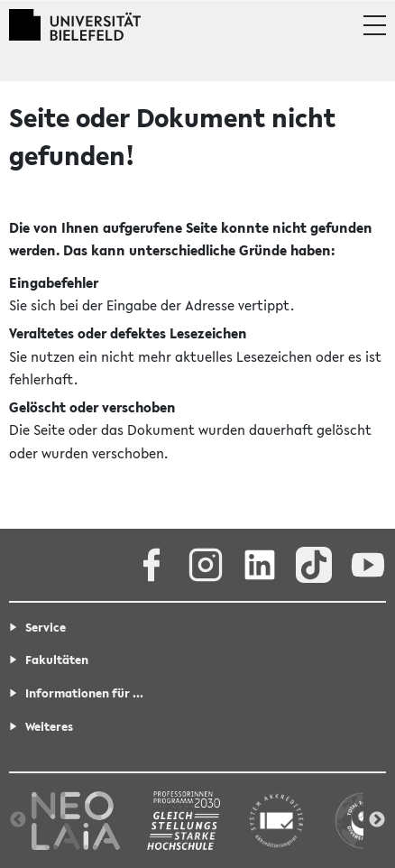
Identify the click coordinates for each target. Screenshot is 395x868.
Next (377, 820)
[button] (375, 25)
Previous (18, 820)
